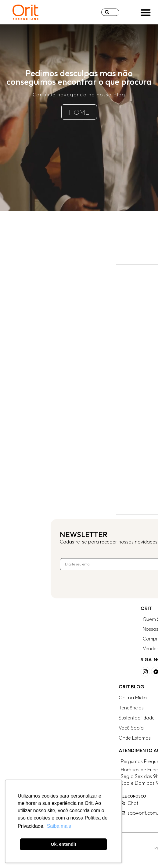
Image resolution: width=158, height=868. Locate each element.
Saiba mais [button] (59, 826)
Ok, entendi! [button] (63, 844)
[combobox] (110, 12)
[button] (146, 12)
